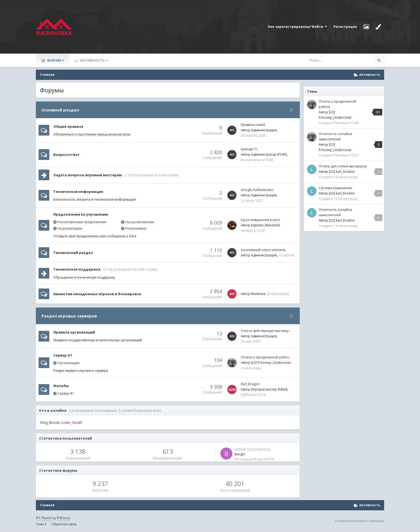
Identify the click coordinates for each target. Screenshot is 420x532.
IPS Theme (44, 518)
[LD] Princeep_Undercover (271, 363)
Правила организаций (74, 332)
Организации (69, 363)
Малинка (258, 294)
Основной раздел (60, 110)
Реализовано (136, 228)
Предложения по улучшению (81, 214)
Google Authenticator (257, 190)
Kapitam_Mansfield (265, 225)
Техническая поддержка (77, 269)
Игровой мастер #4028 (269, 389)
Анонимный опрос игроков (263, 250)
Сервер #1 (63, 355)
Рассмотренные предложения (82, 222)
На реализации (70, 228)
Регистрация (345, 27)
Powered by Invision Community (360, 521)
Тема (41, 524)
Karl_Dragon (250, 384)
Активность (94, 60)
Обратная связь (64, 524)
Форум (55, 60)
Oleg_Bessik (50, 422)
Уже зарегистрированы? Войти (297, 27)
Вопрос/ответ (67, 155)
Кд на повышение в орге (260, 220)
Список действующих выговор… (266, 331)
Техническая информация (78, 192)
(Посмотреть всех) (147, 411)
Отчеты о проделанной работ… (266, 357)
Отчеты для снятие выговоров (343, 166)
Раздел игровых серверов (69, 316)
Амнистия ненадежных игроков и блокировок (97, 294)
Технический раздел (73, 253)
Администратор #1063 (269, 154)
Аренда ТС (249, 149)
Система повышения (335, 188)
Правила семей (253, 125)
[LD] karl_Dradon (342, 172)
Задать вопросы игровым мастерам (88, 175)
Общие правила (68, 126)
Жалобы (61, 386)
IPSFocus (63, 518)
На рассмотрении (140, 222)
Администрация (264, 130)
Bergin (240, 454)
